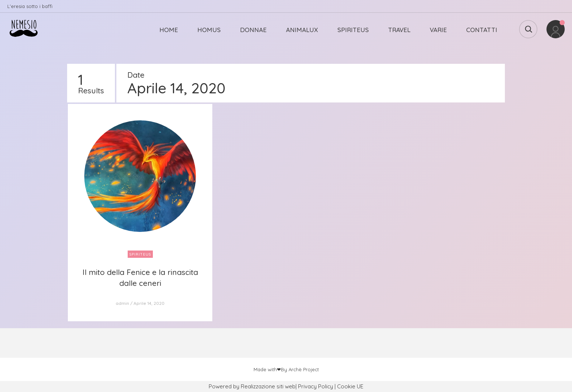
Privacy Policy (316, 386)
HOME (169, 30)
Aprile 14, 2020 (149, 303)
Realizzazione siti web (268, 386)
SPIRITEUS (353, 30)
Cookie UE (350, 386)
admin (122, 303)
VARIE (438, 30)
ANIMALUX (302, 30)
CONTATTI (482, 30)
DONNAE (253, 30)
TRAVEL (399, 30)
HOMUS (209, 30)
